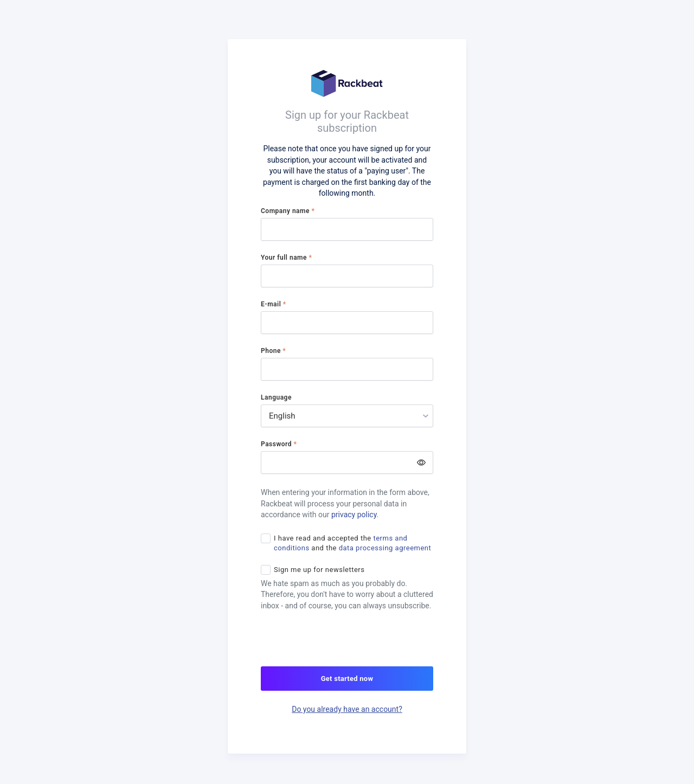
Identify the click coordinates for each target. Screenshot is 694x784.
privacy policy (354, 515)
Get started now (347, 679)
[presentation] (343, 645)
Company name (288, 211)
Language (276, 397)
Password (279, 444)
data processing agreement (385, 548)
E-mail (274, 304)
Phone (273, 351)
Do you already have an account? (347, 709)
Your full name (286, 258)
